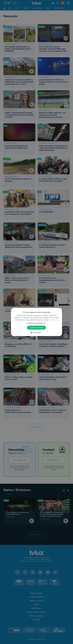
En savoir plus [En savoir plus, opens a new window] (54, 320)
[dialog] (36, 322)
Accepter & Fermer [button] (37, 328)
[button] (37, 323)
